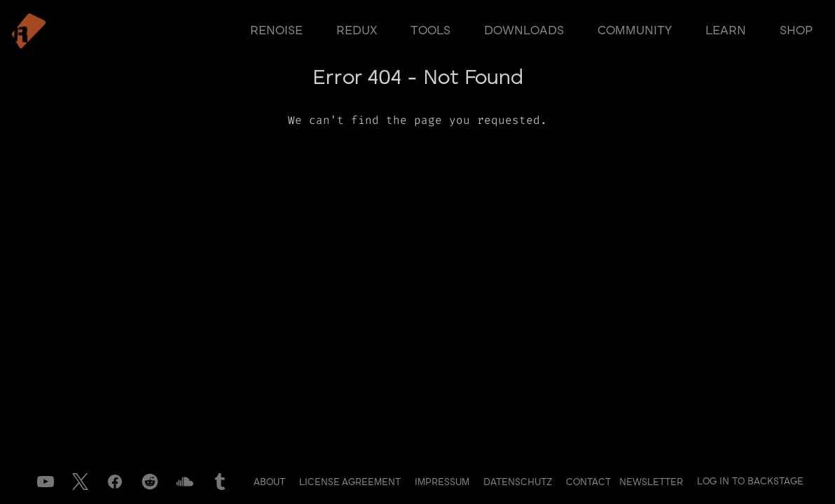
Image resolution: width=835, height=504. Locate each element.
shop (796, 31)
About (271, 482)
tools (430, 31)
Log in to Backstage (750, 482)
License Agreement (351, 482)
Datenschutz (519, 482)
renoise (276, 31)
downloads (524, 31)
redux (357, 31)
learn (726, 31)
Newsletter (651, 482)
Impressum (443, 482)
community (635, 31)
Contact (590, 482)
